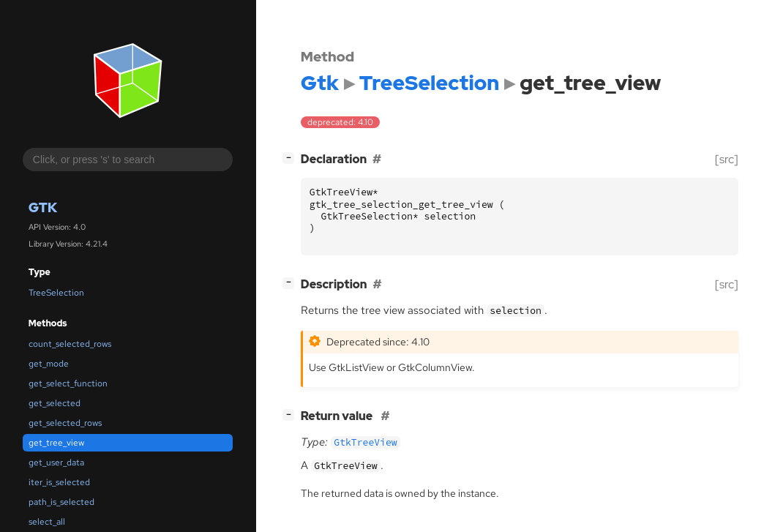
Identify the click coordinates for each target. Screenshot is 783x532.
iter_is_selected (59, 482)
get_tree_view (56, 443)
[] (291, 158)
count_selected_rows (70, 344)
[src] (727, 159)
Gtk (43, 207)
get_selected (55, 403)
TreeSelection (56, 293)
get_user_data (56, 462)
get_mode (49, 364)
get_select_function (68, 383)
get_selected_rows (65, 423)
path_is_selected (61, 502)
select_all (47, 522)
